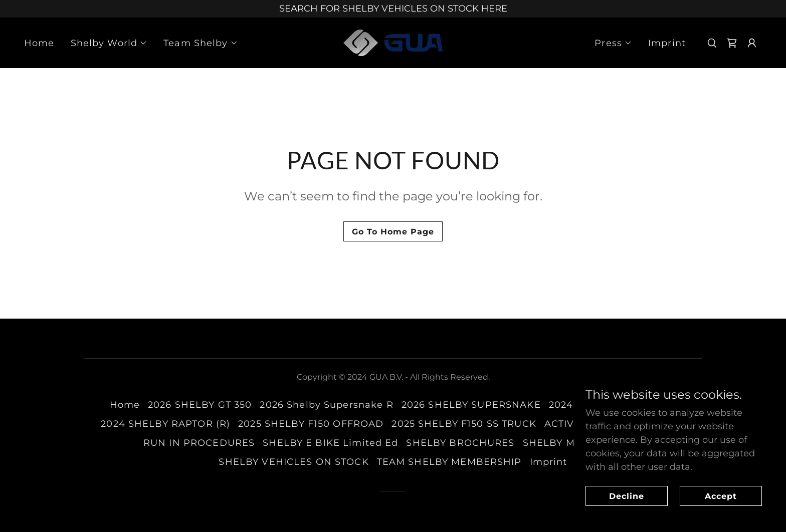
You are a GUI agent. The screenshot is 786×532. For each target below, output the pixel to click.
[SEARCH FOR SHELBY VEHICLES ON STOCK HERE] (393, 9)
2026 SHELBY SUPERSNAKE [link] (471, 405)
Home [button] (125, 405)
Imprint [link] (667, 43)
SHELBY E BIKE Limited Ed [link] (330, 443)
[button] (109, 43)
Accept (721, 496)
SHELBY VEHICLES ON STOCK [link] (293, 462)
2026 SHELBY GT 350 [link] (200, 405)
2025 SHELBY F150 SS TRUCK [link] (464, 424)
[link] (393, 42)
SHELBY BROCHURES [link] (460, 443)
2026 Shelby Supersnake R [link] (326, 405)
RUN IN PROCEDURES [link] (199, 443)
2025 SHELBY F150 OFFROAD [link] (311, 424)
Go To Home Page (393, 232)
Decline (627, 496)
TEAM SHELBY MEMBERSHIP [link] (449, 462)
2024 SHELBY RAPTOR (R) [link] (165, 424)
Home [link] (39, 43)
